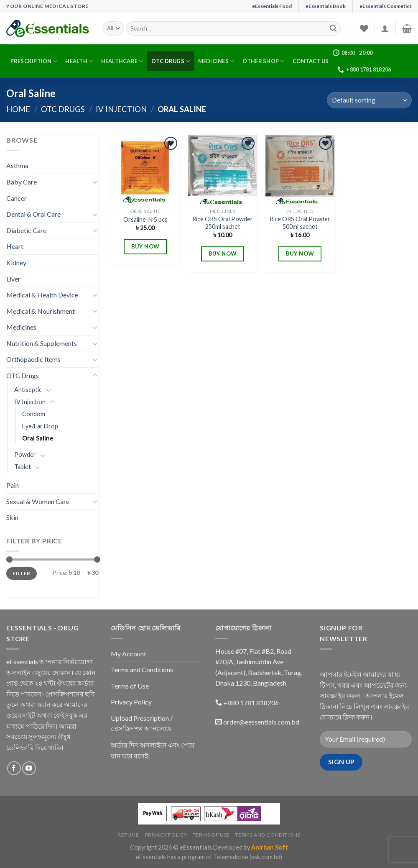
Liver (13, 279)
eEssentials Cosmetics (386, 6)
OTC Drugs (171, 61)
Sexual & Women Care (38, 501)
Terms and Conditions (142, 670)
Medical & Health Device (42, 295)
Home (18, 109)
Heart (15, 246)
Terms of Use (130, 686)
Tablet (23, 467)
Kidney (16, 262)
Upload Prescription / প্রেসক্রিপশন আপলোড (142, 723)
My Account (129, 654)
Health (79, 61)
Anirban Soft (270, 847)
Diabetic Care (26, 230)
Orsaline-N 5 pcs (145, 219)
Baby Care (22, 182)
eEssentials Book (326, 6)
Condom (34, 414)
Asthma (17, 165)
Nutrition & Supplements (42, 343)
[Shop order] (369, 100)
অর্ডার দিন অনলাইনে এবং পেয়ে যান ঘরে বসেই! (153, 750)
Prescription (34, 61)
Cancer (17, 198)
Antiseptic (28, 390)
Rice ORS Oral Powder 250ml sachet (223, 223)
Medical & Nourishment (41, 311)
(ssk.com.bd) (266, 857)
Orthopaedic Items (33, 359)
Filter (21, 573)
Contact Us (311, 61)
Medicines (216, 61)
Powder (25, 454)
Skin (12, 517)
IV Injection (121, 109)
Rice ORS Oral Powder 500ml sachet (300, 223)
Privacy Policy (131, 702)
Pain (13, 485)
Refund (129, 835)
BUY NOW (145, 246)
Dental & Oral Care (33, 214)
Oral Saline (38, 438)
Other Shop (264, 61)
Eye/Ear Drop (40, 426)
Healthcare (122, 61)
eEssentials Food (272, 6)
